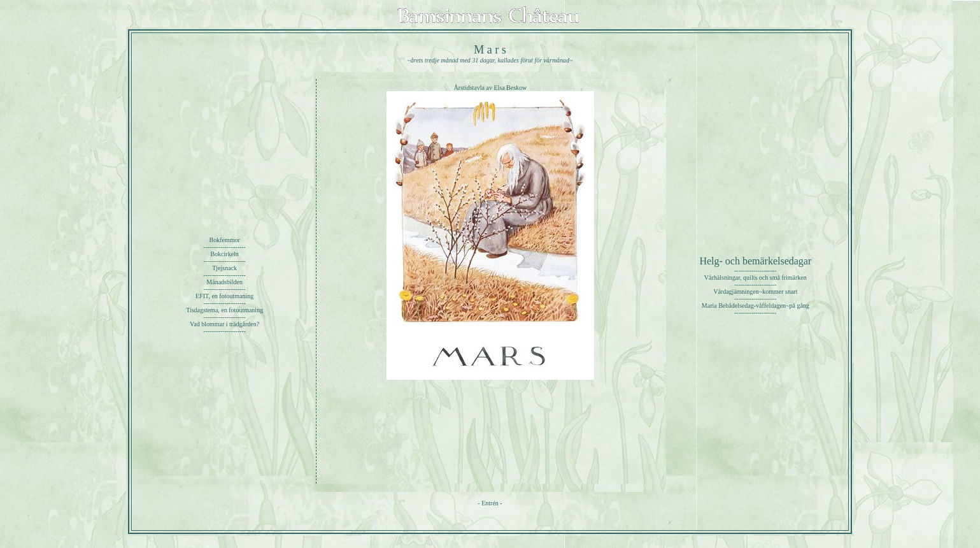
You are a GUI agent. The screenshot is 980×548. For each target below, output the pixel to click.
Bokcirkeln (224, 254)
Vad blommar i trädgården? (224, 324)
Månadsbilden (224, 282)
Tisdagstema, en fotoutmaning (224, 310)
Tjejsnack (224, 268)
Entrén (490, 503)
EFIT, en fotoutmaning (224, 296)
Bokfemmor (224, 240)
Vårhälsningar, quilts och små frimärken (756, 278)
